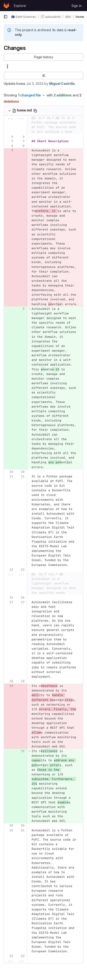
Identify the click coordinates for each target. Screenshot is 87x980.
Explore (20, 6)
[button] (43, 57)
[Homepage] (6, 6)
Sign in (77, 6)
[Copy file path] (35, 111)
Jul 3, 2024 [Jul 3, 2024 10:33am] (35, 84)
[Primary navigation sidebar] (6, 17)
